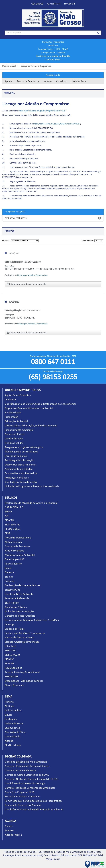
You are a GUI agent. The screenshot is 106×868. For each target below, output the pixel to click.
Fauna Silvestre (13, 564)
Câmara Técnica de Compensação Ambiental (30, 788)
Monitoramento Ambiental (20, 555)
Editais (9, 512)
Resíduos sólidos (14, 443)
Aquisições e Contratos (18, 395)
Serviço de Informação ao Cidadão (53, 56)
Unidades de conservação (19, 612)
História (9, 702)
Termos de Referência (28, 81)
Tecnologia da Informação (20, 460)
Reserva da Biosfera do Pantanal (23, 805)
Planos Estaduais (14, 685)
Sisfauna (10, 581)
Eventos (9, 831)
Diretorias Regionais (16, 456)
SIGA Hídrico (12, 603)
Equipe (9, 715)
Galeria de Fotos (14, 724)
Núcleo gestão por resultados (21, 452)
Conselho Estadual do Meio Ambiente (26, 762)
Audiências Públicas (16, 607)
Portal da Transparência (18, 538)
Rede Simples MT (14, 559)
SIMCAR (9, 520)
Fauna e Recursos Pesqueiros (21, 473)
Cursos (9, 826)
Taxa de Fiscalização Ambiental (22, 672)
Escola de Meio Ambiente (19, 594)
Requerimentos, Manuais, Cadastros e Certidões (32, 620)
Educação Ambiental (16, 421)
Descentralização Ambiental (21, 465)
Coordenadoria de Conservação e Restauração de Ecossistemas (41, 404)
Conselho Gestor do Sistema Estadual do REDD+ (32, 779)
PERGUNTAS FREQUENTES (16, 218)
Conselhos (61, 81)
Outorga (10, 625)
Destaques (11, 719)
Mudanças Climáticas (17, 478)
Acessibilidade (37, 4)
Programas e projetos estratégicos (24, 447)
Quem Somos (12, 728)
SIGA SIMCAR (12, 525)
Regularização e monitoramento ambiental (29, 408)
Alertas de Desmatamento (20, 638)
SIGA (8, 533)
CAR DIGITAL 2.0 (14, 507)
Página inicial (9, 66)
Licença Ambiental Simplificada (22, 642)
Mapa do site (70, 4)
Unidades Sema (79, 81)
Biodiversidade (13, 413)
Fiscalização (12, 417)
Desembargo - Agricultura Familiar (24, 681)
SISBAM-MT (12, 677)
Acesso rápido (53, 75)
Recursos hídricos (15, 434)
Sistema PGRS (13, 590)
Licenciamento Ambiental (19, 430)
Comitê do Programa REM (19, 792)
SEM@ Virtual (13, 529)
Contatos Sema (53, 60)
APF (7, 516)
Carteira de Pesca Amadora (20, 616)
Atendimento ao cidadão (19, 469)
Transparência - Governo (53, 53)
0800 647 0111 (53, 362)
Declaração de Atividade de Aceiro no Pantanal (31, 503)
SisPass (9, 577)
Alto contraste (54, 4)
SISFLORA (10, 651)
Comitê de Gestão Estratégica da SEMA (27, 775)
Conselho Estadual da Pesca (20, 771)
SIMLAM (10, 664)
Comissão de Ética (15, 732)
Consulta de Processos (17, 546)
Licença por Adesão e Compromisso (25, 633)
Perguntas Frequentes (53, 42)
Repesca (10, 572)
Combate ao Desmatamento (21, 482)
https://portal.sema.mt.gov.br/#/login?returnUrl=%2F (42, 111)
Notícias (10, 706)
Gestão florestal (14, 439)
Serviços (48, 81)
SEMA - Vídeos (13, 745)
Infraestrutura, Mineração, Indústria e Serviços (31, 426)
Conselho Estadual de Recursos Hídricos (27, 766)
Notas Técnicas (13, 542)
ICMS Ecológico (14, 668)
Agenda (8, 81)
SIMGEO (10, 659)
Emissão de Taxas (15, 629)
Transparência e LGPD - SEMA (53, 49)
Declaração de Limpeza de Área (23, 586)
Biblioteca (11, 646)
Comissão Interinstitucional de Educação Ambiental (34, 810)
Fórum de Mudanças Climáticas (22, 797)
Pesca (8, 568)
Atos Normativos (14, 551)
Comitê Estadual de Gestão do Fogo (25, 784)
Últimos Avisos (13, 711)
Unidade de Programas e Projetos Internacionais (32, 486)
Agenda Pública (13, 835)
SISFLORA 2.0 (12, 655)
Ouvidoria (53, 46)
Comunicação (13, 737)
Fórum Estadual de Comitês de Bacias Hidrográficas (34, 801)
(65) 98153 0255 (53, 377)
